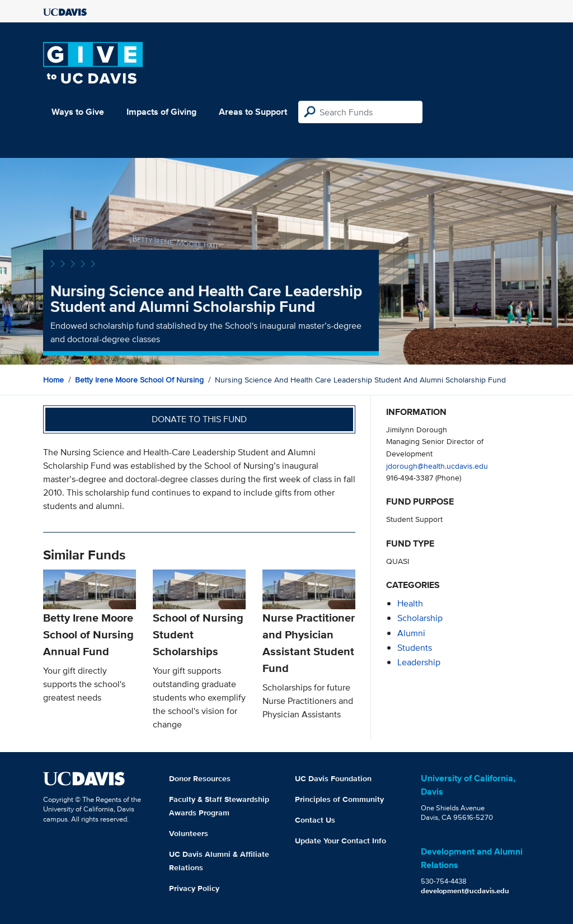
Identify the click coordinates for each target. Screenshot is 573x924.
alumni (411, 633)
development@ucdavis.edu (465, 891)
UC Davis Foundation (333, 778)
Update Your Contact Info (340, 841)
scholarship (420, 618)
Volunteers (189, 833)
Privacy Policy (194, 888)
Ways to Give (78, 112)
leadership (419, 662)
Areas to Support (253, 112)
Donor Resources (200, 778)
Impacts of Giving (161, 112)
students (415, 648)
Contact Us (315, 820)
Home (53, 380)
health (410, 603)
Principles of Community (339, 799)
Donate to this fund (199, 419)
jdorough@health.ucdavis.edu (437, 466)
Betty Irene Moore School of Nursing (139, 380)
